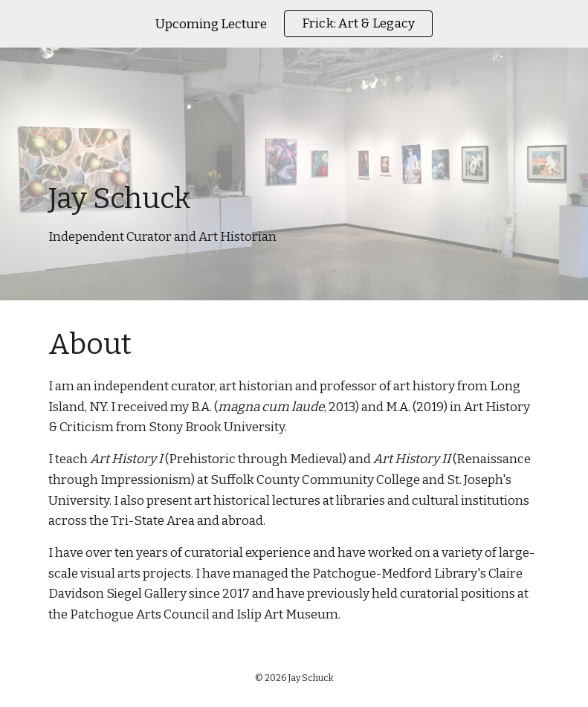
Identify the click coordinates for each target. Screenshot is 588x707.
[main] (294, 174)
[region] (294, 24)
